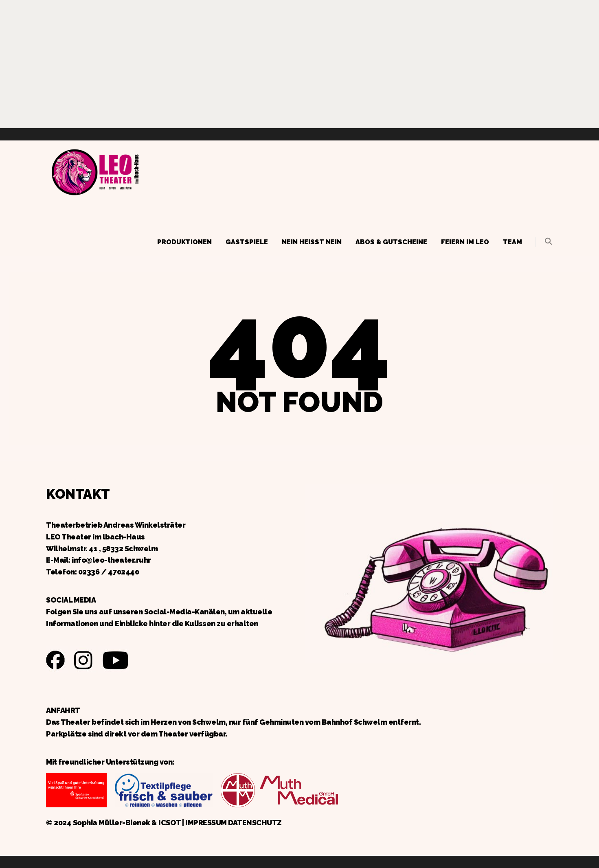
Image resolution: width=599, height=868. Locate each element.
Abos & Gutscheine (391, 242)
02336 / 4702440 (109, 572)
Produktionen (184, 242)
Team (512, 242)
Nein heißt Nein (312, 242)
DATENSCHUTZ (255, 823)
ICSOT (170, 823)
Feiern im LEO (465, 242)
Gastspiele (247, 242)
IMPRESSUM (206, 823)
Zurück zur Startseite (95, 171)
